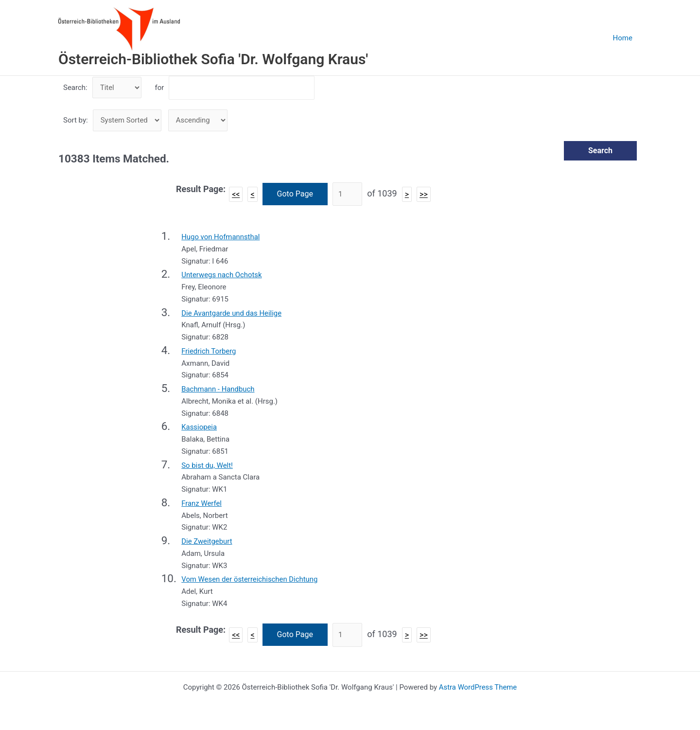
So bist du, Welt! (207, 465)
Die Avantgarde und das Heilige (232, 313)
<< (236, 194)
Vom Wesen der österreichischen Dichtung (250, 580)
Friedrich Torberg (209, 352)
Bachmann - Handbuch (218, 390)
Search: (75, 88)
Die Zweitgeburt (207, 542)
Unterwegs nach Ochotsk (222, 275)
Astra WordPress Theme (478, 687)
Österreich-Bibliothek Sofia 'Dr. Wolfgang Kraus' (213, 59)
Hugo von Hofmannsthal (221, 237)
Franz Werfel (201, 504)
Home (625, 38)
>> (424, 194)
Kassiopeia (199, 427)
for (159, 88)
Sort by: (76, 121)
